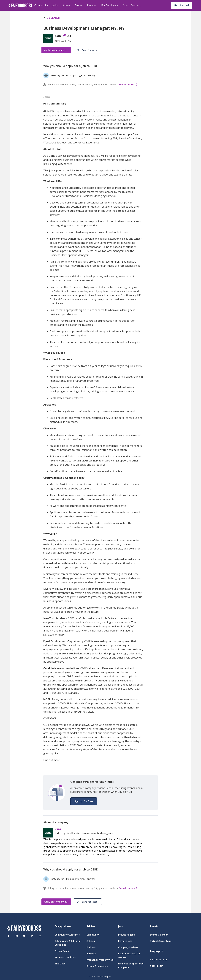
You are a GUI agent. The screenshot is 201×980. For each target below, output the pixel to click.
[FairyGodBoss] (24, 929)
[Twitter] (24, 936)
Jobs (55, 5)
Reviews (92, 5)
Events (79, 5)
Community (41, 5)
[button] (88, 50)
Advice (66, 5)
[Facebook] (8, 936)
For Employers (110, 5)
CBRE (58, 830)
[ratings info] (45, 85)
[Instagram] (16, 936)
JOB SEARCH (52, 18)
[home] (20, 5)
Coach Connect (132, 5)
